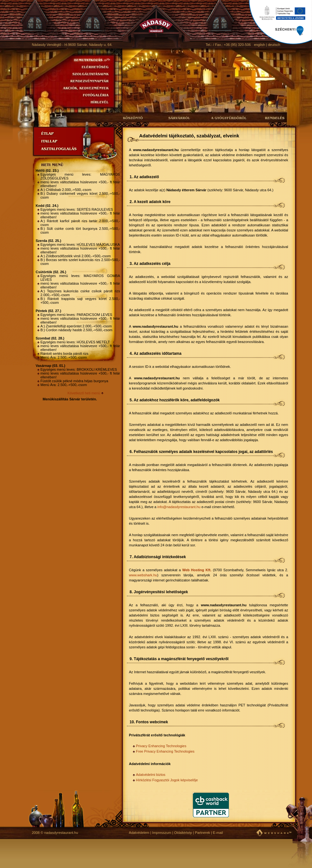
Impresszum (162, 833)
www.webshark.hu (143, 575)
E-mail (218, 833)
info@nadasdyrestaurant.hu (179, 507)
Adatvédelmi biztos (151, 775)
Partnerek (202, 833)
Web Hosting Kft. (197, 570)
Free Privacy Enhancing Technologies (165, 751)
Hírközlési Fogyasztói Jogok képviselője (167, 780)
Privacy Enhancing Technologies (161, 746)
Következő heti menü (84, 393)
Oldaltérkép (183, 833)
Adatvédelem (139, 833)
